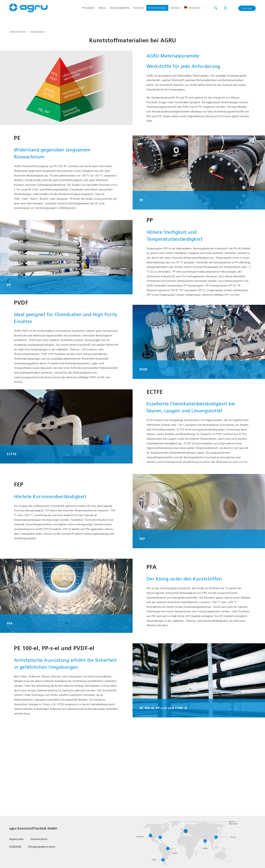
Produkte (88, 8)
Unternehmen (157, 8)
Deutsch (192, 8)
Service (175, 8)
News (102, 8)
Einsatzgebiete (120, 8)
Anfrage (247, 8)
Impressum (16, 839)
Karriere (139, 8)
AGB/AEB (15, 847)
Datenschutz (39, 839)
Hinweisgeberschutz (42, 847)
